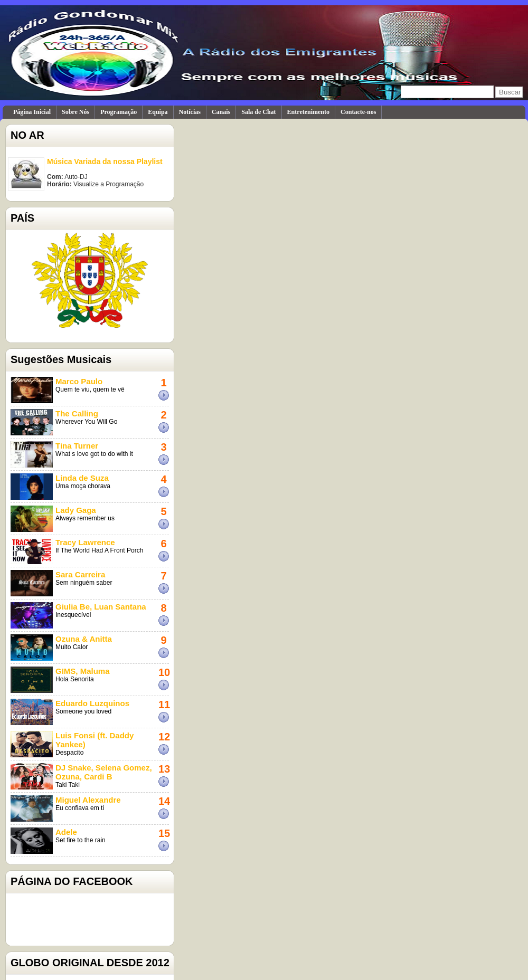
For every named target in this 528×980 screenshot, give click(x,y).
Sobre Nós (76, 112)
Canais (221, 112)
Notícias (190, 112)
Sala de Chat (258, 112)
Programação (119, 112)
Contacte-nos (358, 112)
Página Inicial (32, 112)
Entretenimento (308, 112)
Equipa (158, 112)
